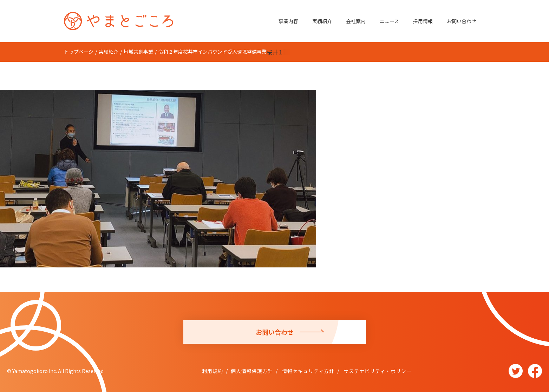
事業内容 (288, 21)
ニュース (389, 21)
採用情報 (423, 21)
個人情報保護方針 (252, 371)
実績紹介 (322, 21)
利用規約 (213, 371)
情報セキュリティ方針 (308, 371)
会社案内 (356, 21)
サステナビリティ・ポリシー (377, 371)
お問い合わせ (462, 21)
